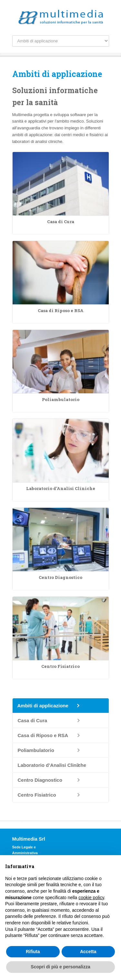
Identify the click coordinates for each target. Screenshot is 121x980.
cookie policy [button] (91, 898)
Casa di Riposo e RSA (43, 735)
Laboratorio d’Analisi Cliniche (52, 765)
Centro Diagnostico (40, 780)
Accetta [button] (88, 952)
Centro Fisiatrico (37, 795)
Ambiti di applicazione (43, 706)
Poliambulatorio (36, 750)
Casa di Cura (33, 720)
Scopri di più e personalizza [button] (60, 967)
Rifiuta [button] (33, 952)
